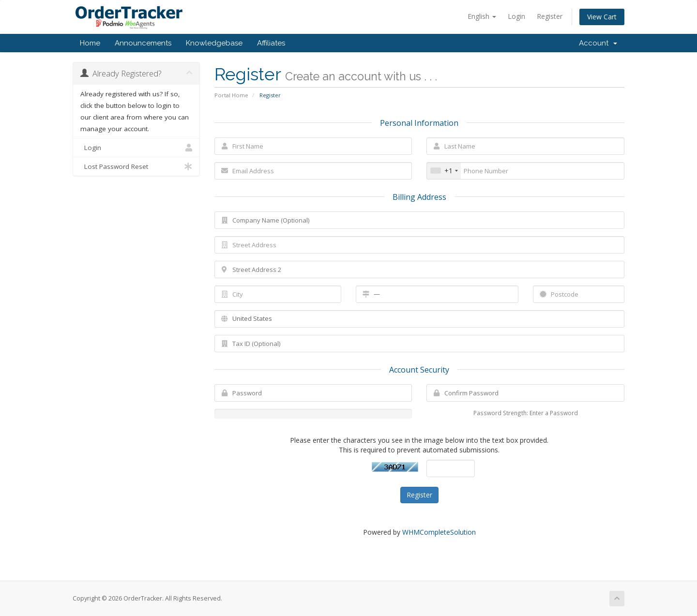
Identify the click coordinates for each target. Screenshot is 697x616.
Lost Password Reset (136, 166)
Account (598, 43)
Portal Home (231, 95)
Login (516, 16)
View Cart (602, 17)
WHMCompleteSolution (439, 532)
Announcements (143, 43)
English (482, 16)
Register (550, 16)
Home (90, 43)
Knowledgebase (214, 43)
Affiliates (271, 43)
